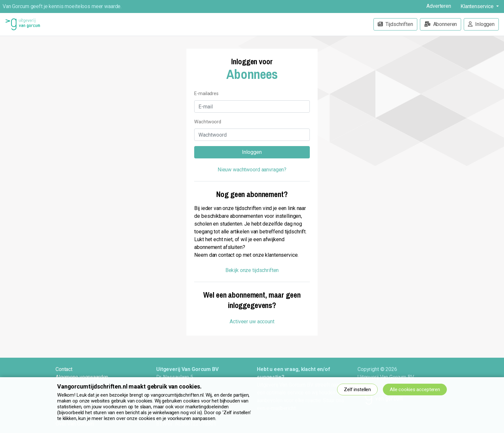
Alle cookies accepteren (415, 390)
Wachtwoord (208, 122)
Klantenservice (478, 6)
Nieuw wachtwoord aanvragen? (252, 170)
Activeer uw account (252, 322)
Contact (64, 369)
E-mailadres (206, 94)
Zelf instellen (357, 390)
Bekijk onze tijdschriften (252, 270)
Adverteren (439, 6)
